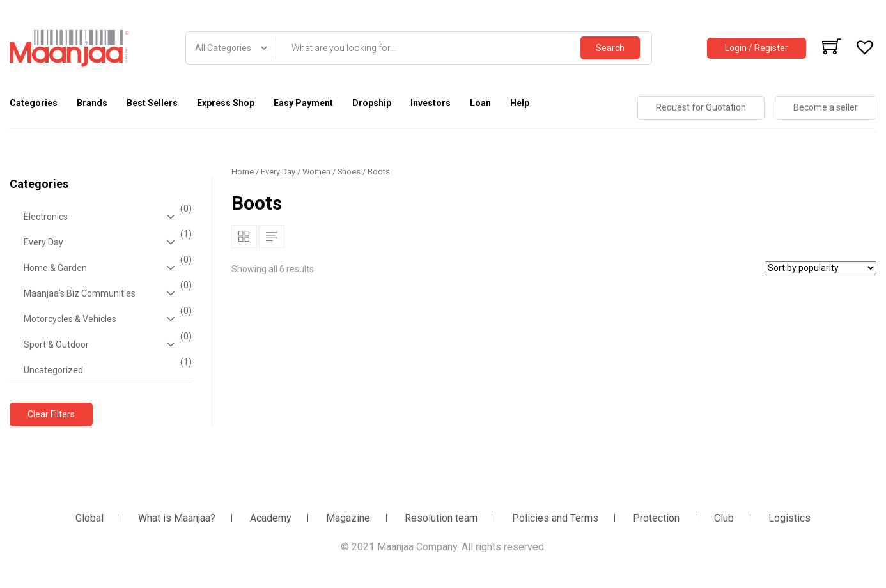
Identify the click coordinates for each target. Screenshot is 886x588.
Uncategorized (106, 366)
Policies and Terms (555, 518)
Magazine (348, 518)
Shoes (349, 172)
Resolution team (441, 518)
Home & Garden (106, 268)
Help (520, 103)
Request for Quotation (701, 107)
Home (243, 172)
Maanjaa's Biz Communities (106, 293)
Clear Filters (51, 414)
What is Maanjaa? (177, 518)
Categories (34, 103)
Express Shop (226, 103)
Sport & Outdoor (106, 344)
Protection (656, 518)
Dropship (372, 103)
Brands (92, 103)
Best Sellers (152, 103)
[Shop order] (820, 268)
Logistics (789, 518)
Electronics (106, 217)
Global (89, 518)
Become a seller (826, 107)
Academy (271, 518)
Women (316, 172)
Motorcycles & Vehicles (106, 319)
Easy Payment (303, 103)
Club (724, 518)
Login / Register (757, 48)
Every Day (106, 242)
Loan (480, 103)
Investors (431, 103)
